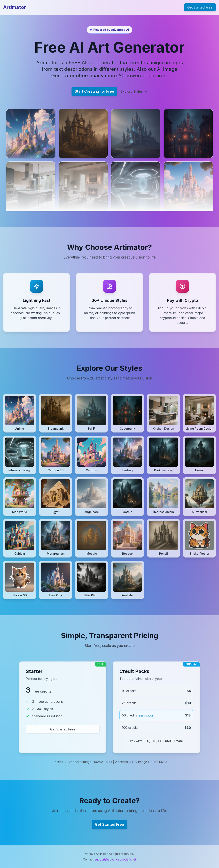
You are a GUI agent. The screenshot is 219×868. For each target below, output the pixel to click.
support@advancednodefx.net (115, 859)
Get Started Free (200, 7)
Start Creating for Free (94, 91)
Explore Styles (134, 91)
